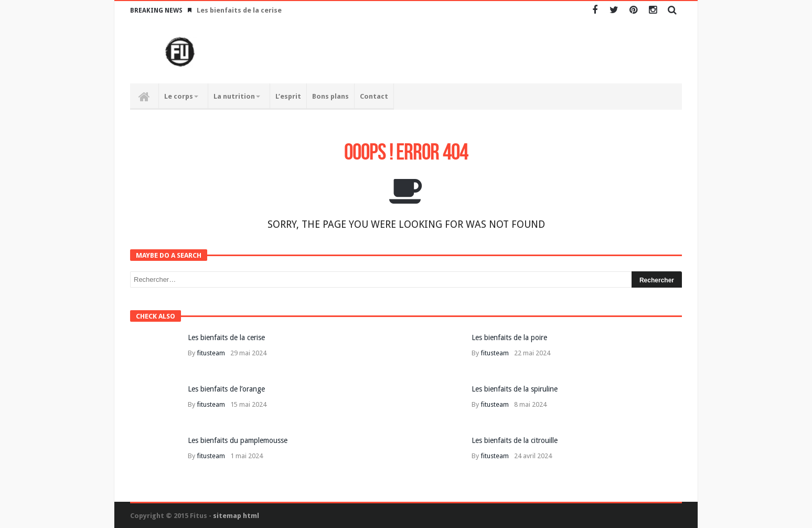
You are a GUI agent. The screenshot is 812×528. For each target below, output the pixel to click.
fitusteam (211, 353)
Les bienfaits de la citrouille (515, 440)
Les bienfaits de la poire (509, 337)
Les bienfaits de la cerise (239, 10)
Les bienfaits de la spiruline (515, 389)
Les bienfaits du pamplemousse (238, 440)
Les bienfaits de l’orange (226, 389)
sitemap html (236, 516)
